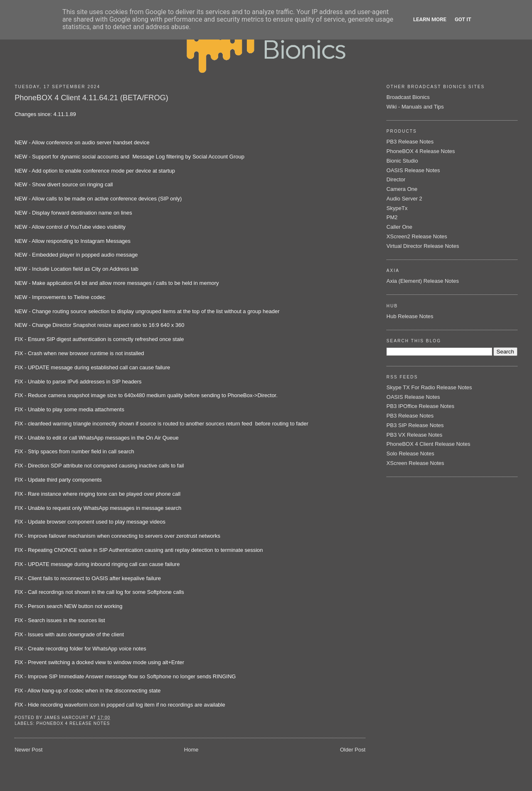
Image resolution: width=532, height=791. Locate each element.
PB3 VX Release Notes (414, 435)
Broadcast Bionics (408, 97)
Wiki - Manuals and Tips (415, 107)
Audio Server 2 (404, 199)
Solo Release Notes (410, 454)
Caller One (399, 227)
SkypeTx (397, 208)
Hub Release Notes (410, 316)
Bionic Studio (402, 161)
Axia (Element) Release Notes (423, 281)
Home (191, 750)
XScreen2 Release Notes (417, 236)
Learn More (430, 19)
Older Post (353, 750)
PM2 (392, 217)
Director (396, 179)
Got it (463, 19)
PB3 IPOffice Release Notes (420, 406)
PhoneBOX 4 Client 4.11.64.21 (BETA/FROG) (91, 98)
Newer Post (28, 750)
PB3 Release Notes (410, 142)
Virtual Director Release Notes (423, 246)
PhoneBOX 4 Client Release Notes (429, 444)
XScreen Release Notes (415, 463)
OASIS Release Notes (413, 170)
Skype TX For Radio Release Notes (429, 387)
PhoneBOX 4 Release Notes (73, 723)
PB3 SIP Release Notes (415, 425)
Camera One (402, 189)
